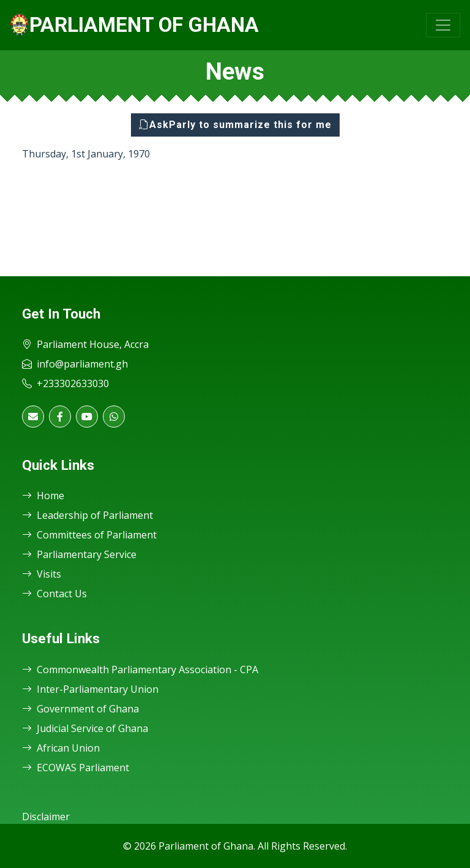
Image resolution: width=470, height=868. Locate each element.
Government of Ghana (80, 709)
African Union (61, 748)
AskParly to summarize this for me (235, 125)
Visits (42, 574)
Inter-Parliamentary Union (90, 689)
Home (43, 496)
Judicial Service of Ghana (85, 728)
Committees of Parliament (89, 535)
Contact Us (54, 594)
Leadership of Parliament (88, 515)
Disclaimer (46, 817)
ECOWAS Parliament (76, 768)
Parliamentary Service (79, 554)
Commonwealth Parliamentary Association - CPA (140, 670)
